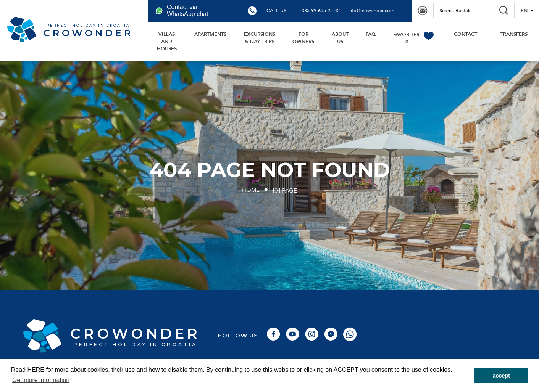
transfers (514, 34)
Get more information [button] (41, 380)
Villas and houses (167, 42)
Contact (466, 34)
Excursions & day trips (260, 38)
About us (340, 38)
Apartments (210, 34)
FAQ (371, 34)
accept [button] (501, 376)
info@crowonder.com (371, 11)
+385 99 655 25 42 (319, 11)
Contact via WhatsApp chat (182, 10)
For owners (303, 38)
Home (251, 190)
